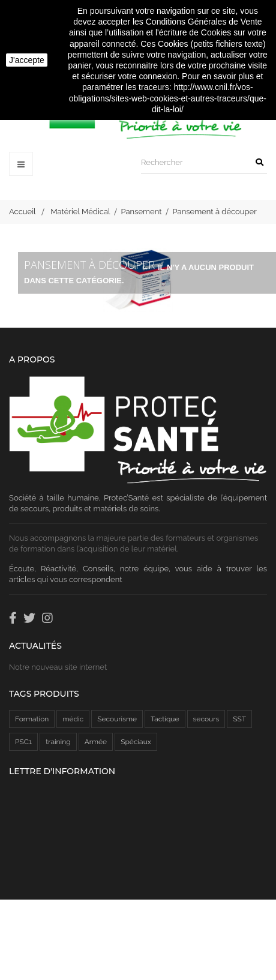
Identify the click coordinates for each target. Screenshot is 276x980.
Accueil (22, 212)
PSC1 (23, 742)
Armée (96, 742)
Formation (32, 719)
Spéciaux (136, 742)
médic (73, 719)
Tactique (165, 719)
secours (206, 719)
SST (239, 719)
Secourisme (117, 719)
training (58, 742)
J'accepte (27, 60)
